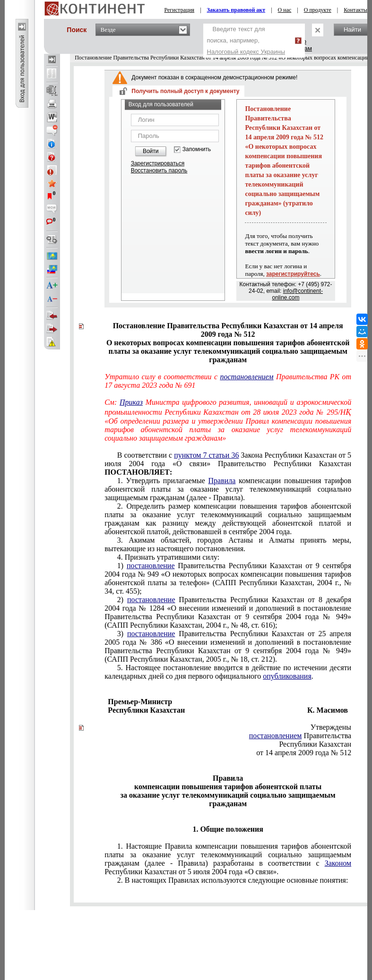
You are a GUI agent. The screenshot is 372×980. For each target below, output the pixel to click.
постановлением (247, 377)
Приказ (131, 402)
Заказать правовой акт (236, 10)
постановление (151, 566)
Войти (151, 151)
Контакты (355, 10)
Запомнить (197, 149)
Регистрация (180, 10)
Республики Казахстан (315, 744)
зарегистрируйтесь (293, 274)
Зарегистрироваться (158, 163)
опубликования (287, 676)
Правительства (300, 736)
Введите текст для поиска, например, (246, 40)
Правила (222, 481)
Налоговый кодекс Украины (246, 52)
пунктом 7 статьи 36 (206, 455)
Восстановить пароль (159, 170)
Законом (338, 863)
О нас (285, 10)
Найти (352, 30)
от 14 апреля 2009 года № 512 (304, 753)
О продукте (318, 10)
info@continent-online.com (297, 294)
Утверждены (331, 727)
